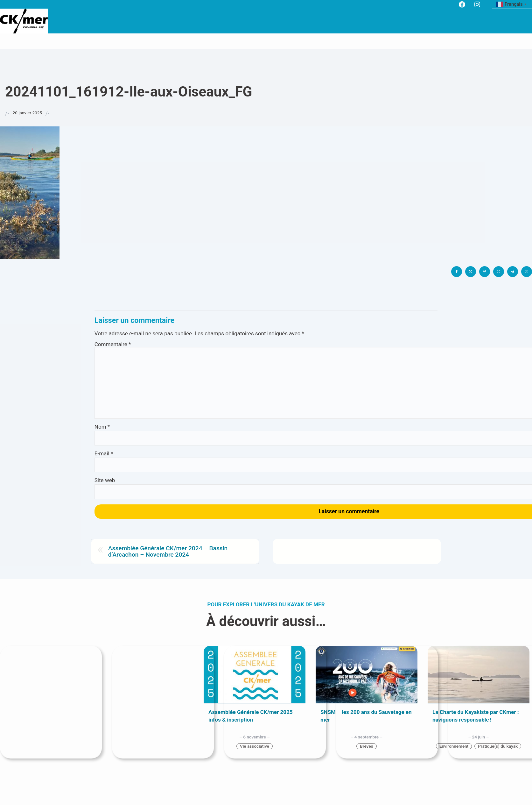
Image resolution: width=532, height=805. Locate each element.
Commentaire (113, 344)
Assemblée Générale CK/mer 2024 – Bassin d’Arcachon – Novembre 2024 (168, 551)
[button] (457, 272)
